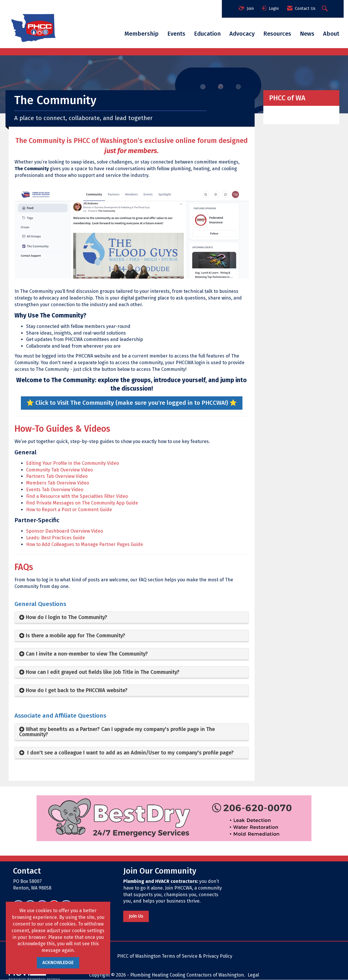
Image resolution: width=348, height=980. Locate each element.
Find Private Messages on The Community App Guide (82, 503)
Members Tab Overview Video (58, 483)
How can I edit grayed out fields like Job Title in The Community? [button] (103, 672)
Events (176, 34)
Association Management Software (35, 974)
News (307, 34)
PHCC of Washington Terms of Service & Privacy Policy (175, 956)
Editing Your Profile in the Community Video (72, 463)
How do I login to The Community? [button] (67, 617)
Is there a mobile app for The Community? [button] (76, 636)
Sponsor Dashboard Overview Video (65, 531)
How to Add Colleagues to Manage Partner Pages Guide (85, 544)
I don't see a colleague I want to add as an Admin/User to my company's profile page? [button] (130, 753)
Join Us (136, 916)
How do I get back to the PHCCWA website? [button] (77, 690)
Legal (253, 975)
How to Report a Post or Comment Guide (69, 510)
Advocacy (242, 34)
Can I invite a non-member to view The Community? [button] (87, 654)
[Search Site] (326, 9)
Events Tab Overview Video (55, 490)
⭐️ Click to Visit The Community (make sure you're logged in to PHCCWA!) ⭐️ (132, 403)
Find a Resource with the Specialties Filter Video (77, 496)
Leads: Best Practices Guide (56, 538)
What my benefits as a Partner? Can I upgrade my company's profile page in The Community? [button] (117, 732)
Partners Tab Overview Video (57, 476)
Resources (277, 34)
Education (207, 34)
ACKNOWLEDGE (58, 962)
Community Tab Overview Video (59, 470)
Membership (142, 34)
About (331, 34)
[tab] (132, 617)
